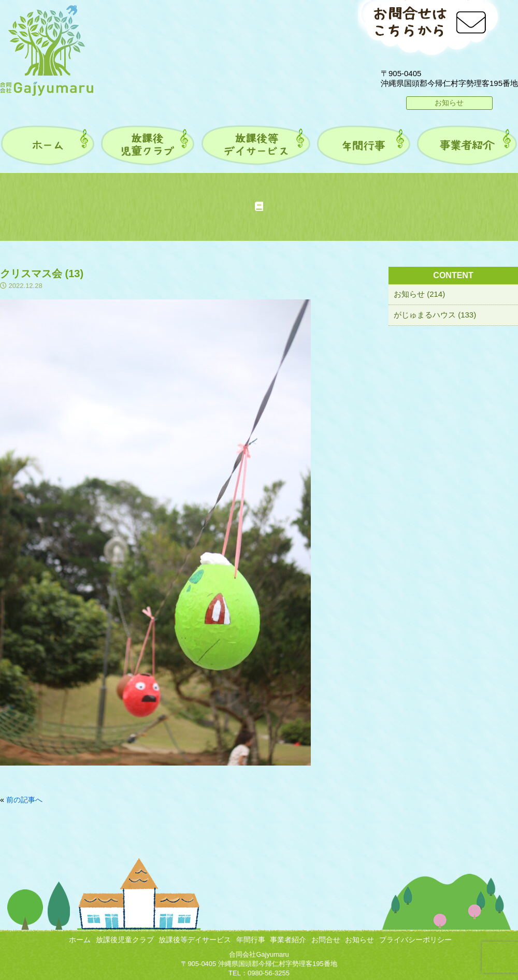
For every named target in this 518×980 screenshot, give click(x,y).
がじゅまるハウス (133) (435, 315)
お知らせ (449, 103)
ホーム (80, 940)
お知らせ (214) (419, 294)
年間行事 (251, 940)
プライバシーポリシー (415, 940)
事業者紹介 (288, 940)
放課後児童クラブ (125, 940)
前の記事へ (24, 800)
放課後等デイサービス (195, 940)
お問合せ (326, 940)
